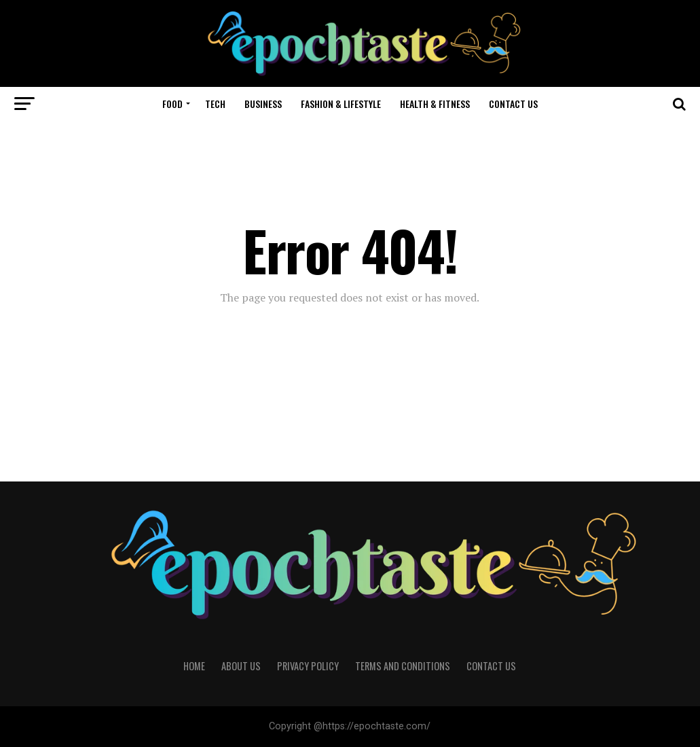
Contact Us (513, 104)
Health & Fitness (435, 104)
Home (194, 666)
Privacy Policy (308, 666)
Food (172, 104)
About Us (241, 666)
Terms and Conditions (403, 666)
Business (263, 104)
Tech (215, 104)
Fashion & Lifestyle (341, 104)
